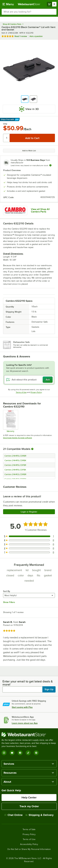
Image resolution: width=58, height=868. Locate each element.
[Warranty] (10, 421)
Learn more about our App (25, 723)
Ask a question (36, 36)
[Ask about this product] (29, 380)
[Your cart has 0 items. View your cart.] (52, 4)
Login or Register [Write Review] (29, 512)
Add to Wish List (29, 151)
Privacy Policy (36, 392)
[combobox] (29, 12)
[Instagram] (4, 753)
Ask (48, 380)
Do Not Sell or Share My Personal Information (29, 849)
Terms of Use (21, 392)
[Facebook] (20, 753)
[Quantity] (7, 138)
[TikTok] (28, 753)
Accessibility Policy (29, 844)
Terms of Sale (29, 829)
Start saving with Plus (22, 707)
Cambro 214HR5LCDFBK (15, 470)
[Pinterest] (36, 753)
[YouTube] (12, 753)
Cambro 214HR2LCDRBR (15, 474)
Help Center (29, 797)
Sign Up (49, 689)
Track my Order (29, 806)
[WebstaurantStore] (29, 735)
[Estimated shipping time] (50, 165)
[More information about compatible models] (32, 449)
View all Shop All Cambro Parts (40, 210)
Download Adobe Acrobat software (18, 438)
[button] (25, 99)
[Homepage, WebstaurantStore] (29, 4)
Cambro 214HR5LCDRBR (15, 456)
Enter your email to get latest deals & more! (28, 683)
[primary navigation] (8, 4)
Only (5, 124)
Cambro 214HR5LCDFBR (15, 465)
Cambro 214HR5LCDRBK (15, 461)
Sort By (7, 591)
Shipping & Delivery (40, 815)
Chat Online (14, 815)
